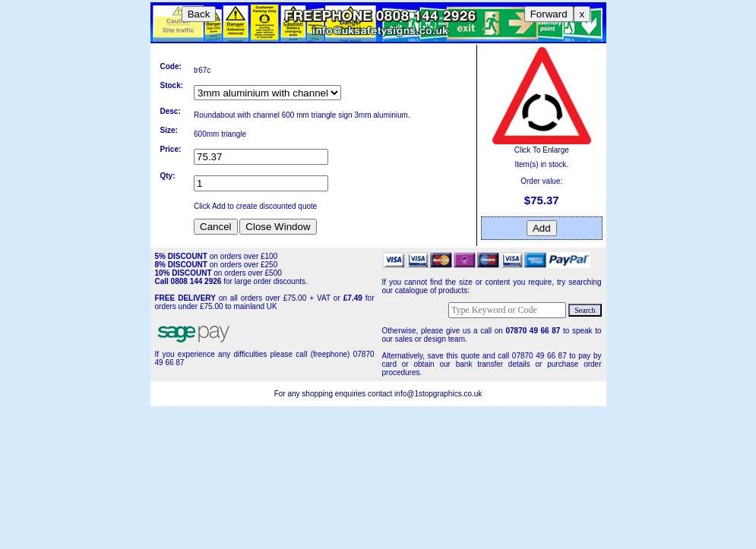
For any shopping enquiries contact (334, 394)
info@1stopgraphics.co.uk (438, 394)
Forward (549, 14)
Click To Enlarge (542, 146)
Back (199, 14)
